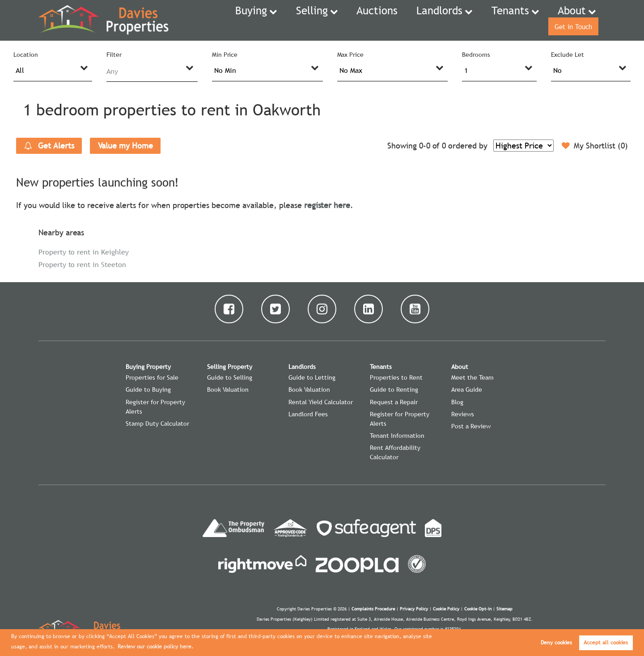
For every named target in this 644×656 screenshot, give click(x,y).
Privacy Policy (414, 609)
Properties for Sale (152, 377)
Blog (457, 402)
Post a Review (471, 426)
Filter (114, 55)
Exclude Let (568, 55)
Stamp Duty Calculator (157, 423)
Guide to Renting (394, 389)
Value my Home (125, 146)
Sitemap (504, 609)
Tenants (450, 20)
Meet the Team (472, 377)
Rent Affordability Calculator (395, 452)
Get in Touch (570, 20)
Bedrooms (476, 55)
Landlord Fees (308, 414)
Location (26, 55)
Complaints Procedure (373, 609)
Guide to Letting (312, 377)
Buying (230, 20)
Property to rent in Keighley (84, 252)
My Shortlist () (595, 146)
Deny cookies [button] (556, 643)
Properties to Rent (396, 377)
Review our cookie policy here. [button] (155, 647)
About (504, 20)
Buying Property (148, 367)
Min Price (225, 55)
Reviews (463, 414)
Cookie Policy (446, 609)
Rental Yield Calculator (321, 402)
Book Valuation (228, 389)
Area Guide (467, 389)
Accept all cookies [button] (606, 643)
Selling (283, 20)
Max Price (351, 55)
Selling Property (230, 367)
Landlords (390, 20)
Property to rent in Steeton (82, 264)
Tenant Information (397, 436)
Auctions (339, 20)
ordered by (468, 146)
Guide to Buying (148, 389)
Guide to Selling (230, 377)
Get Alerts (49, 146)
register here (327, 205)
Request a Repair (394, 402)
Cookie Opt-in (478, 609)
